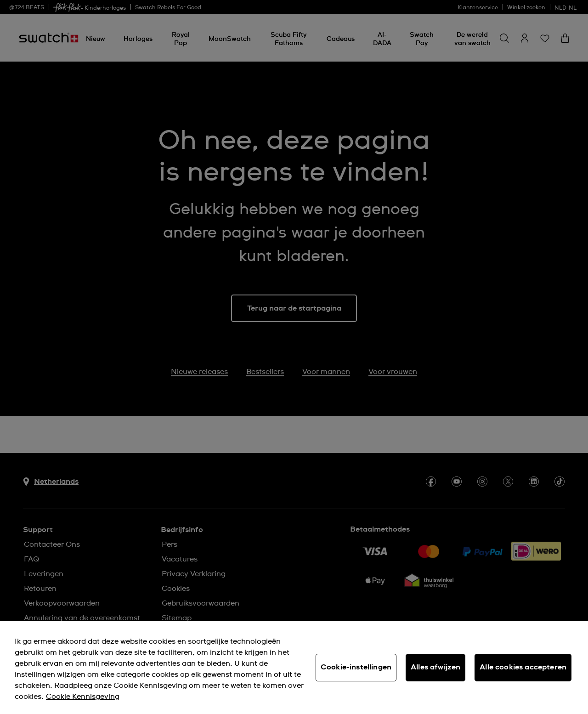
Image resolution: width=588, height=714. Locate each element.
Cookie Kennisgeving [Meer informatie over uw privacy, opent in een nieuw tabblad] (83, 697)
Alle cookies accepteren (523, 667)
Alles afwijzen (435, 667)
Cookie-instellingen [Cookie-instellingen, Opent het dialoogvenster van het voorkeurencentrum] (356, 667)
